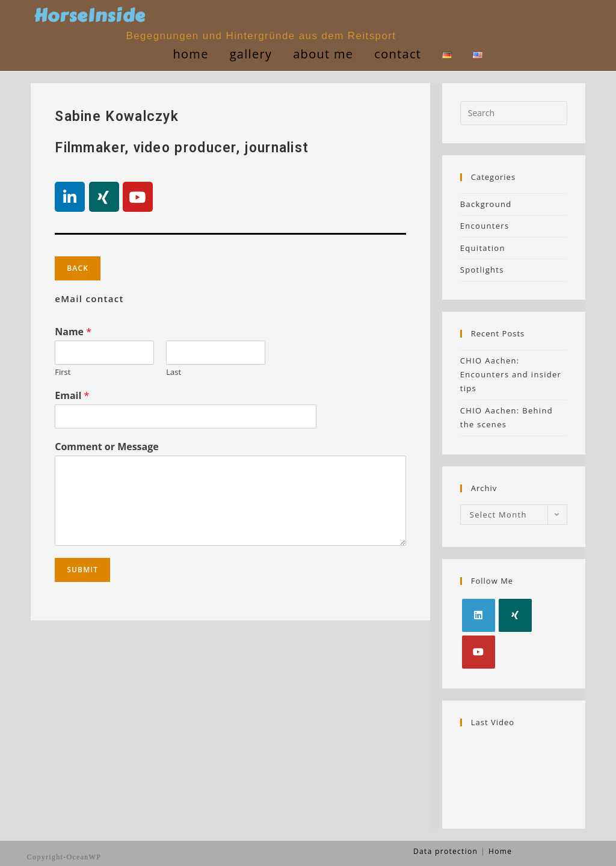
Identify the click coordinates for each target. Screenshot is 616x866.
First (63, 372)
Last (174, 372)
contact (395, 54)
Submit (82, 570)
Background (486, 204)
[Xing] (515, 615)
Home (188, 54)
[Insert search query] (514, 113)
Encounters (485, 226)
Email (72, 396)
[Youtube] (479, 652)
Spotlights (482, 270)
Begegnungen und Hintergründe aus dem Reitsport (263, 36)
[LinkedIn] (479, 615)
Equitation (483, 248)
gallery (248, 54)
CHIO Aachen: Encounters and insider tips (511, 375)
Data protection (445, 851)
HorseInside (92, 16)
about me (321, 54)
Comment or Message (107, 447)
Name (73, 332)
